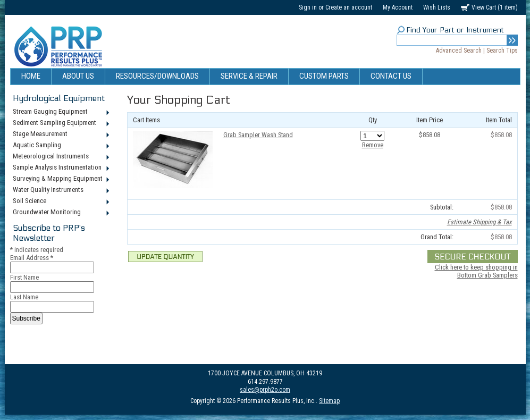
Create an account (349, 7)
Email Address (32, 258)
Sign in (308, 7)
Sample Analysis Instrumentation (60, 168)
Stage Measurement (60, 135)
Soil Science (60, 201)
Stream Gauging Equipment (60, 112)
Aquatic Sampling (60, 146)
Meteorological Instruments (60, 157)
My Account (398, 7)
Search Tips (502, 51)
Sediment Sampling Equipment (60, 123)
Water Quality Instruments (60, 190)
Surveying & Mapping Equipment (60, 179)
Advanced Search (459, 51)
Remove (373, 145)
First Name (24, 277)
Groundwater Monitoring (60, 213)
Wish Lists (437, 7)
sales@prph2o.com (265, 390)
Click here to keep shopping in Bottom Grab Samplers (476, 271)
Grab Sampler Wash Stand (258, 135)
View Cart (495, 7)
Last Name (24, 297)
